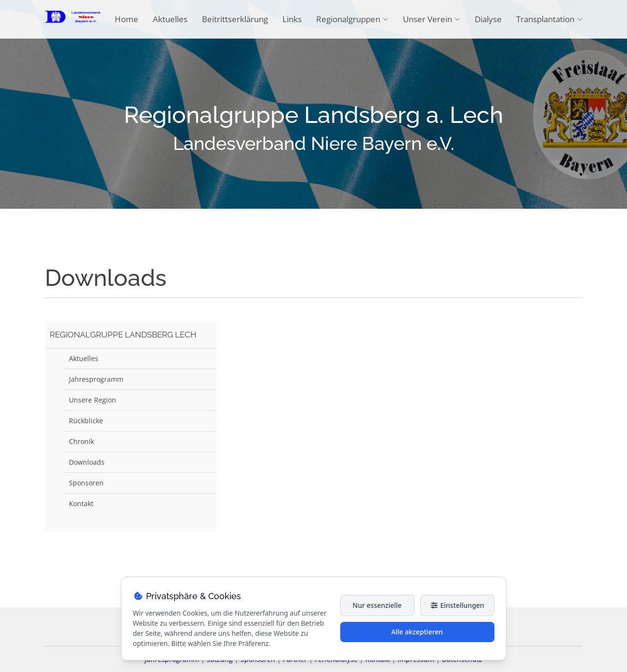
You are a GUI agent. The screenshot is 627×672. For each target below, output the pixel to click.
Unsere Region (93, 400)
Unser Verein (432, 19)
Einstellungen (457, 605)
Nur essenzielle (377, 605)
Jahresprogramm (96, 379)
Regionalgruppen (352, 19)
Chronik (81, 441)
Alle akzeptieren (417, 632)
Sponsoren (86, 483)
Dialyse (488, 19)
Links (292, 19)
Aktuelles (170, 19)
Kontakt (81, 504)
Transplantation (549, 19)
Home (127, 19)
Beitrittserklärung (235, 19)
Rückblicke (86, 421)
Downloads (87, 462)
